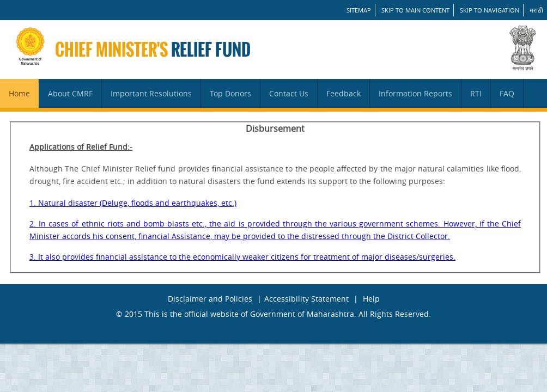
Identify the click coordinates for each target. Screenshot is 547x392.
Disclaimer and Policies (210, 299)
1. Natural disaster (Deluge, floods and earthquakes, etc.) (133, 203)
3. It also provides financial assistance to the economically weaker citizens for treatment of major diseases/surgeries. (242, 257)
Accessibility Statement (306, 299)
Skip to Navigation (490, 10)
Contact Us (289, 93)
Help (371, 299)
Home (19, 93)
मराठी (536, 10)
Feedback (344, 93)
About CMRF (70, 93)
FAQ (507, 93)
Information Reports (415, 93)
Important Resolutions (151, 93)
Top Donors (230, 93)
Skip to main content (415, 10)
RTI (476, 93)
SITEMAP (359, 10)
